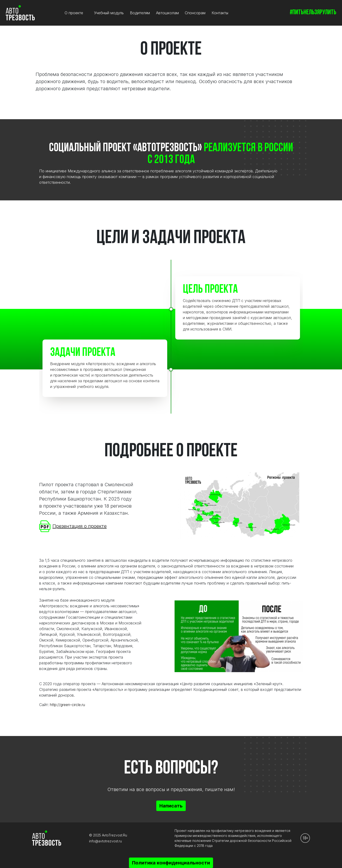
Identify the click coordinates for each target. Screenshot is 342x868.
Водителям (140, 13)
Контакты (220, 13)
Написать (171, 806)
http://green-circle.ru (67, 705)
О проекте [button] (74, 13)
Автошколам (167, 13)
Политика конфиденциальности (171, 863)
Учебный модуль (109, 13)
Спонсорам (195, 13)
